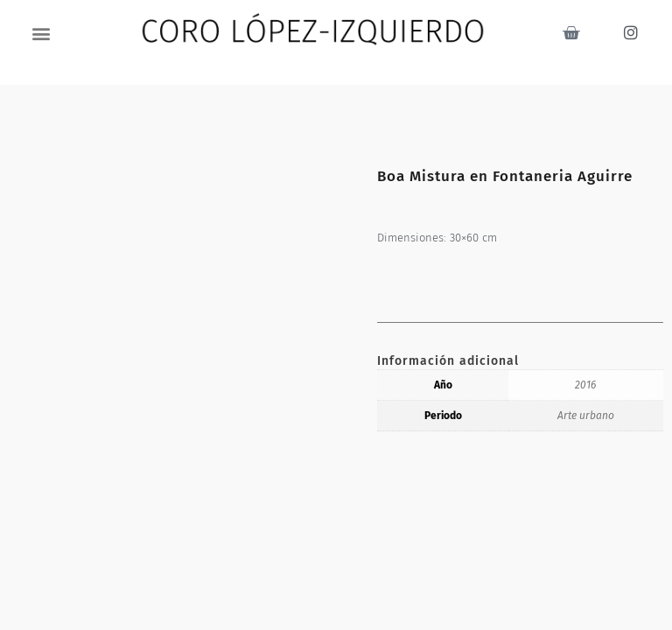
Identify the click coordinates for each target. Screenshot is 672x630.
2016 (585, 385)
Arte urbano (586, 416)
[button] (42, 33)
